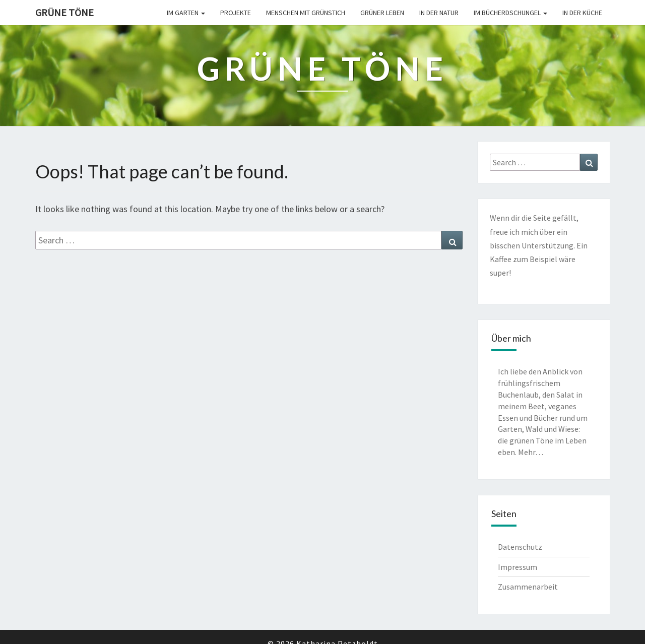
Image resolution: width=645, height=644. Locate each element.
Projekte (236, 13)
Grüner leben (382, 13)
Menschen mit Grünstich (306, 13)
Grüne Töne (64, 12)
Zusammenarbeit (528, 587)
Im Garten (186, 13)
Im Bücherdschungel (510, 13)
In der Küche (582, 13)
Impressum (518, 567)
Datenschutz (520, 547)
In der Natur (439, 13)
